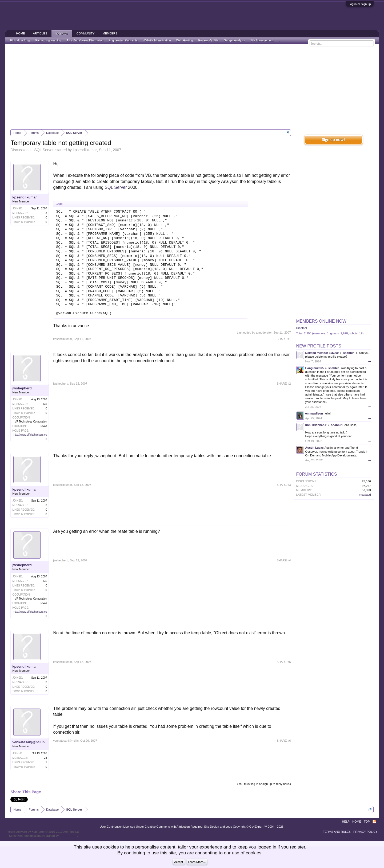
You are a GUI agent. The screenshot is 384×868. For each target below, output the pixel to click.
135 (45, 404)
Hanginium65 (315, 368)
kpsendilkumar (85, 150)
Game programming (48, 40)
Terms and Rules (337, 832)
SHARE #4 (284, 560)
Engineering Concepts (123, 40)
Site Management (262, 40)
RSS (374, 822)
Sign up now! (333, 140)
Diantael (302, 328)
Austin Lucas (315, 448)
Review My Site (208, 40)
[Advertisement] (192, 87)
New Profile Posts (319, 346)
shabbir (349, 353)
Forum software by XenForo (43, 832)
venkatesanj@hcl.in (28, 742)
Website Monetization (157, 40)
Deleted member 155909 (322, 353)
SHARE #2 (284, 384)
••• (369, 361)
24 (45, 758)
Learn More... (197, 862)
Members (110, 33)
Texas (43, 426)
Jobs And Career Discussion (85, 40)
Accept (179, 862)
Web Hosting (185, 40)
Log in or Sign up (360, 4)
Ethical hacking (20, 40)
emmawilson (314, 413)
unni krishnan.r (316, 425)
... (280, 40)
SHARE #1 (284, 339)
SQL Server (44, 150)
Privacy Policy (365, 832)
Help (346, 822)
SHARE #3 (284, 485)
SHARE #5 (284, 662)
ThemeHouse (68, 836)
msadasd (365, 495)
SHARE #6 (284, 741)
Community (86, 33)
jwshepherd (22, 388)
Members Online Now (321, 321)
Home (20, 33)
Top (367, 822)
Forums (62, 34)
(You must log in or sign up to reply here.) (264, 784)
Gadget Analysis (234, 40)
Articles (40, 33)
